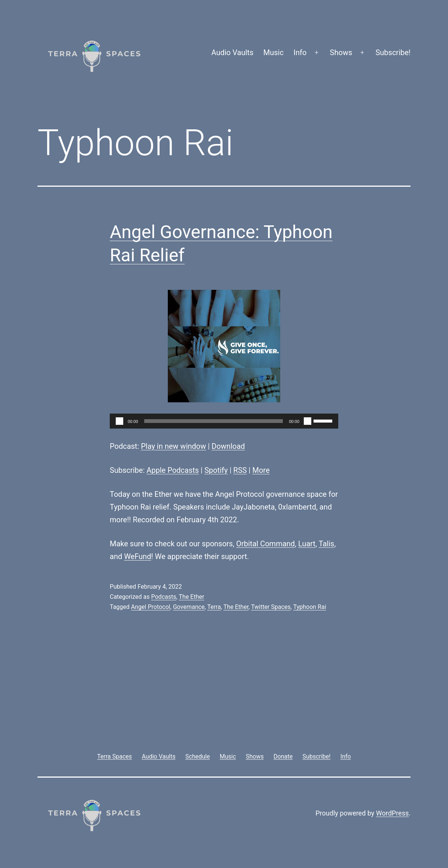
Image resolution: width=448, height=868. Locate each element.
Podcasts (164, 597)
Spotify (216, 470)
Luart (307, 544)
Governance (189, 607)
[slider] (214, 421)
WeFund (137, 556)
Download (228, 446)
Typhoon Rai (310, 607)
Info (300, 52)
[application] (224, 421)
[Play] (119, 421)
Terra (214, 607)
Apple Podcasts (173, 470)
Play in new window (173, 446)
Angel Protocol (151, 607)
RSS (240, 470)
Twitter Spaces (271, 607)
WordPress (392, 813)
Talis (327, 544)
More (261, 470)
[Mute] (308, 421)
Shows (341, 52)
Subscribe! (393, 52)
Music (273, 52)
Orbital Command (266, 544)
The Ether (191, 597)
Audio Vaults (232, 52)
